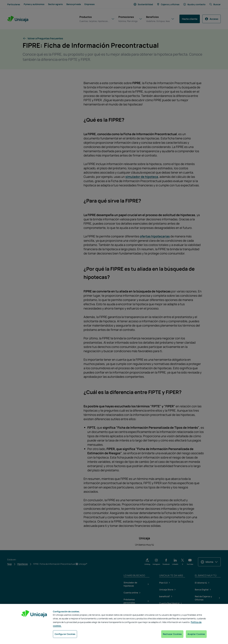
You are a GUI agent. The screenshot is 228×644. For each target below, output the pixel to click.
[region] (114, 624)
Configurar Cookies (65, 634)
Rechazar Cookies (172, 634)
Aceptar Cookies (196, 634)
